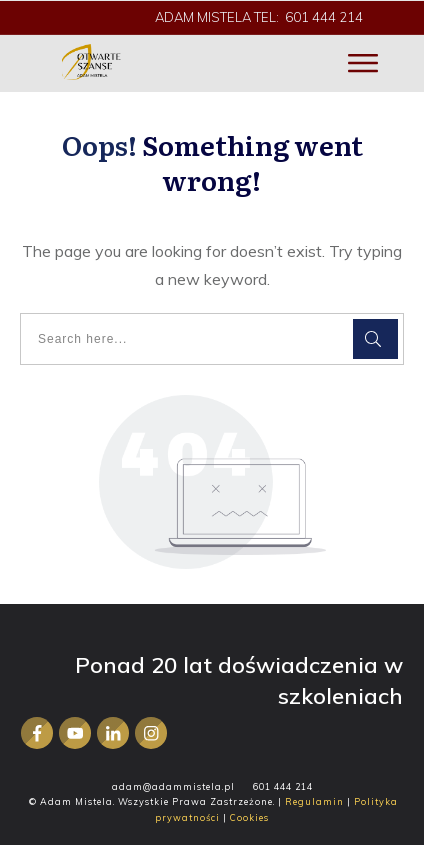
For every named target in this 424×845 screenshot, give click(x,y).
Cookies (249, 817)
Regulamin (314, 801)
